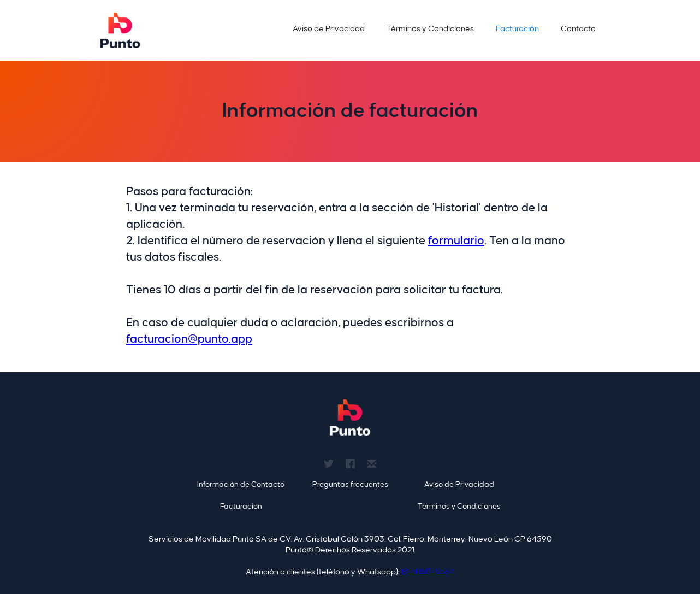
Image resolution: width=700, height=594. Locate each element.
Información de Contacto (241, 484)
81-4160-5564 (428, 572)
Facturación (517, 29)
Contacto (578, 29)
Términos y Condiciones (430, 29)
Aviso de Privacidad (329, 29)
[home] (120, 30)
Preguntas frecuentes (350, 484)
